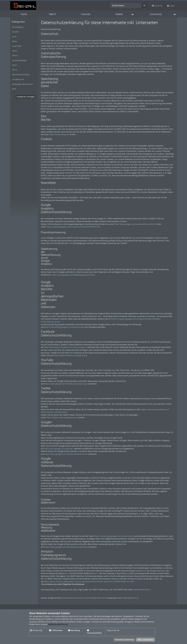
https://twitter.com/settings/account (62, 417)
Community (156, 14)
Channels (86, 14)
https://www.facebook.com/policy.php (70, 355)
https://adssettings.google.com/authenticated (64, 327)
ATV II (15, 70)
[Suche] (144, 5)
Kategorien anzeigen (26, 97)
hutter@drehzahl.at (142, 590)
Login (172, 6)
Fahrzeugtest (18, 27)
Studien (15, 32)
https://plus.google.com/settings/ (59, 449)
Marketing (74, 630)
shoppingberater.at (130, 598)
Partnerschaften (94, 632)
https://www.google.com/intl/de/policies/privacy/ (66, 384)
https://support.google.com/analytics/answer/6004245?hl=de (73, 227)
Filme (15, 51)
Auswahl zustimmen (124, 640)
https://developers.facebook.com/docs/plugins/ (65, 347)
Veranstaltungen (19, 60)
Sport (15, 65)
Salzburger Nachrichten (22, 84)
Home (24, 14)
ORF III (15, 56)
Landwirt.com (18, 79)
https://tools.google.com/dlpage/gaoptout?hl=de (73, 275)
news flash (17, 46)
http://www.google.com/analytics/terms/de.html (136, 224)
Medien (119, 14)
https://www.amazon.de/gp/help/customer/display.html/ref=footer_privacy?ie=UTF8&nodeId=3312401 (89, 581)
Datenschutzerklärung (58, 624)
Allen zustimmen (145, 640)
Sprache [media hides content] (157, 6)
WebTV (53, 14)
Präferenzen (56, 630)
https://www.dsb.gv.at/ (59, 134)
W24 (14, 89)
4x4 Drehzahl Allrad (21, 74)
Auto (14, 37)
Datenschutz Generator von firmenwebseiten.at (83, 598)
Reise (14, 41)
